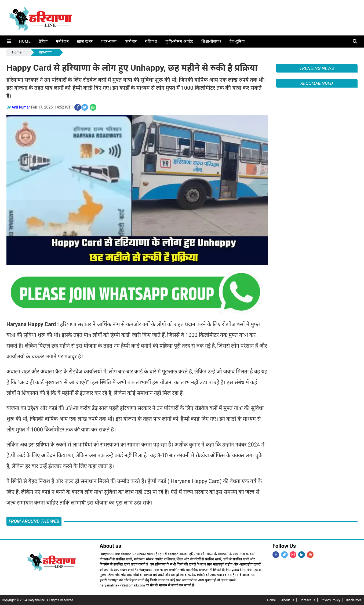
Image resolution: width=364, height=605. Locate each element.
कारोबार (131, 41)
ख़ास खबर (85, 41)
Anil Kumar (21, 107)
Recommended (317, 83)
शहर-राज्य (109, 41)
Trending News (317, 68)
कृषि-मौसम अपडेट (179, 41)
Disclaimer (353, 600)
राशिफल (151, 41)
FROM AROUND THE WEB (34, 521)
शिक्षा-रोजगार (211, 41)
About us (288, 600)
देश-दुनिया (237, 41)
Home (25, 41)
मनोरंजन (62, 41)
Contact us (307, 600)
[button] (9, 42)
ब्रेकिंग (43, 41)
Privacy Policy (330, 600)
